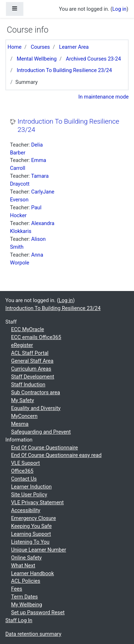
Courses (40, 47)
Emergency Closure (33, 518)
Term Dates (24, 597)
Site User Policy (29, 495)
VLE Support (26, 463)
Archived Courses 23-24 (93, 59)
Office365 (22, 471)
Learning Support (31, 534)
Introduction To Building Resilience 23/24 (64, 70)
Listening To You (30, 542)
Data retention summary (33, 634)
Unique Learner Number (39, 550)
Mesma (20, 424)
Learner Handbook (33, 573)
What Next (23, 566)
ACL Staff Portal (30, 353)
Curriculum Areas (31, 369)
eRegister (22, 345)
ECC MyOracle (28, 329)
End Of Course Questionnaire (44, 448)
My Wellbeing (27, 605)
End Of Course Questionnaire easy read (56, 455)
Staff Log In (19, 620)
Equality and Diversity (36, 408)
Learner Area (74, 47)
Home (14, 47)
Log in (119, 9)
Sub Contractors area (36, 392)
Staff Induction (28, 385)
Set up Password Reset (38, 612)
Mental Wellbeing (37, 59)
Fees (17, 589)
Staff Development (33, 377)
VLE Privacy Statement (37, 502)
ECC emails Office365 (36, 337)
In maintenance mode (103, 97)
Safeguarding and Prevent (41, 432)
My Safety (23, 400)
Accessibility (26, 510)
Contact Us (24, 479)
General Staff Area (32, 361)
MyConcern (24, 416)
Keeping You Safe (31, 526)
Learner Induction (31, 487)
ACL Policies (26, 581)
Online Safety (26, 558)
